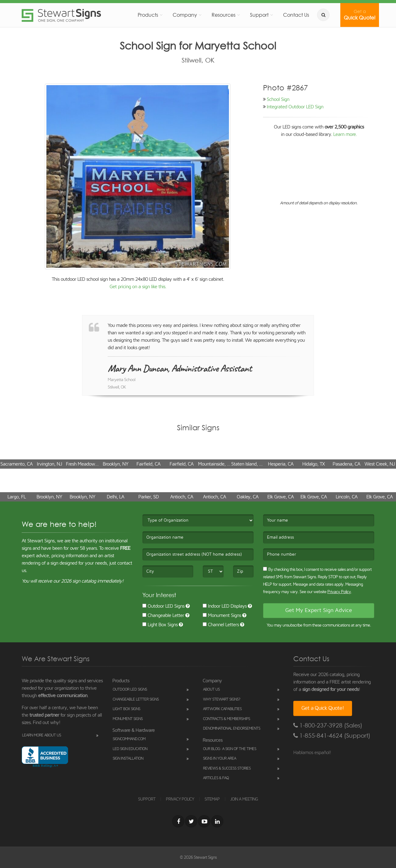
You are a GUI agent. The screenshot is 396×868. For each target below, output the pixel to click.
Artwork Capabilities (222, 709)
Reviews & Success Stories (227, 768)
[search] (323, 15)
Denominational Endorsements (232, 729)
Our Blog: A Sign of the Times (230, 749)
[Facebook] (178, 821)
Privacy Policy (339, 592)
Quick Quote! (360, 15)
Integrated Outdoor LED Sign (295, 107)
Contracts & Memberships (226, 719)
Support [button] (259, 15)
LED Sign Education (130, 749)
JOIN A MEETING (244, 799)
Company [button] (185, 15)
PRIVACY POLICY (180, 799)
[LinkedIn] (217, 821)
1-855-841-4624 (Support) (332, 736)
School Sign (278, 99)
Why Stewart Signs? (222, 699)
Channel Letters (221, 625)
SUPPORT (147, 799)
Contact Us (296, 15)
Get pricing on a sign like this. (138, 287)
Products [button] (148, 15)
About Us (211, 690)
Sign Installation (128, 759)
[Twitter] (191, 821)
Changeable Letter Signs (136, 699)
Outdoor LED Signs (163, 606)
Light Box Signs (160, 625)
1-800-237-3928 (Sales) (328, 725)
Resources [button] (224, 15)
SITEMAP (212, 799)
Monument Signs (222, 615)
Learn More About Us (41, 735)
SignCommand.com (129, 739)
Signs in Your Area (220, 759)
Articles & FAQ (216, 778)
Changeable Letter (163, 615)
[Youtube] (204, 821)
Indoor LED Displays (225, 606)
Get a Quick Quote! (323, 708)
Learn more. (345, 134)
